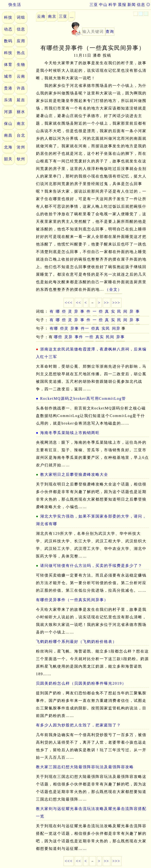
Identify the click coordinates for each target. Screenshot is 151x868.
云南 (21, 76)
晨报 (122, 5)
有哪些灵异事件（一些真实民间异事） (72, 600)
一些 (89, 337)
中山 (103, 5)
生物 (21, 65)
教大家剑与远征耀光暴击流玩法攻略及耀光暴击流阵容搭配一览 (91, 812)
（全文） (113, 289)
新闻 (132, 5)
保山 (8, 124)
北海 (8, 147)
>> (107, 303)
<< (78, 303)
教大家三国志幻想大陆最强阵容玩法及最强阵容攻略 (85, 767)
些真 (95, 328)
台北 (21, 135)
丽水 (21, 112)
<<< (69, 303)
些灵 (64, 328)
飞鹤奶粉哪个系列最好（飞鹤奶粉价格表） (76, 642)
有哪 (54, 328)
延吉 (21, 100)
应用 (21, 41)
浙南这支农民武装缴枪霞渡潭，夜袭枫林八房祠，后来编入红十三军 (91, 353)
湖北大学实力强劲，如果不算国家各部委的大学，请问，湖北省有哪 (91, 520)
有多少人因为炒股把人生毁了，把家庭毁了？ (78, 725)
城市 (8, 76)
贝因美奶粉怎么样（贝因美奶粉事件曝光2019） (81, 683)
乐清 (8, 100)
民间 (110, 337)
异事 (75, 328)
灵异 (69, 337)
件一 (85, 328)
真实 (100, 337)
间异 (116, 328)
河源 (8, 112)
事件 (79, 337)
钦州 (21, 159)
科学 (113, 5)
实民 (106, 328)
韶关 (8, 159)
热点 (21, 53)
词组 (21, 17)
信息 (141, 5)
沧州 (21, 147)
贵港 (8, 88)
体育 (8, 65)
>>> (116, 303)
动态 (8, 29)
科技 (8, 17)
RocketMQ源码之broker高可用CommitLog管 (83, 398)
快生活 (11, 5)
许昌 (21, 88)
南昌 (8, 135)
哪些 (58, 337)
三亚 (94, 5)
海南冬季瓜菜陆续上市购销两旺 (70, 433)
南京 (21, 124)
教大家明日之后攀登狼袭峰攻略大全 (74, 474)
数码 (8, 41)
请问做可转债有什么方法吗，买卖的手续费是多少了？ (91, 566)
